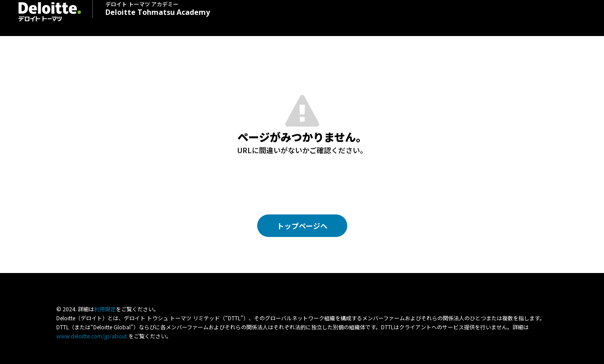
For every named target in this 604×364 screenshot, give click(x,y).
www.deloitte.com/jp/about (92, 336)
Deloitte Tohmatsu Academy (158, 8)
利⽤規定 (105, 309)
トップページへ (302, 226)
